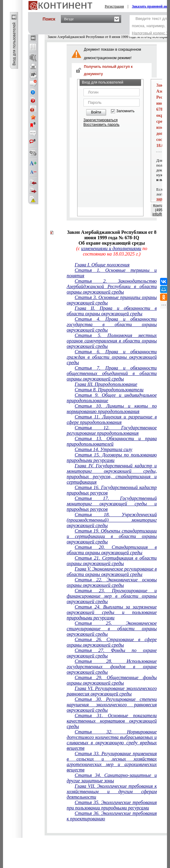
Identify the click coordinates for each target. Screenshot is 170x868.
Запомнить (125, 111)
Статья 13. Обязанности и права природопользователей (112, 441)
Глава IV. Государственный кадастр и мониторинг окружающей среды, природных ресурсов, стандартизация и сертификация (112, 474)
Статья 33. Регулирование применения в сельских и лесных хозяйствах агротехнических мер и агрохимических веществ (112, 762)
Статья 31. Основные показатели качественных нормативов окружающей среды (112, 721)
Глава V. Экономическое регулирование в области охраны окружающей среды (112, 572)
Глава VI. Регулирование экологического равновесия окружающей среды (112, 691)
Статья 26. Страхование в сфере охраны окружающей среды (112, 642)
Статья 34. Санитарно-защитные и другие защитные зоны (112, 778)
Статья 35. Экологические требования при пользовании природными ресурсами (112, 805)
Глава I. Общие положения (102, 265)
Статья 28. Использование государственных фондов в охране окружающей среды (112, 667)
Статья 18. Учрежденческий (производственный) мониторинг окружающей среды (112, 520)
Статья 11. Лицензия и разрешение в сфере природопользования (112, 420)
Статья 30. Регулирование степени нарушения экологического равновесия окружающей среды (112, 705)
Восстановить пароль (102, 125)
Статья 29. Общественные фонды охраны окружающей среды (112, 680)
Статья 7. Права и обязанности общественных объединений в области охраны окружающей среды (112, 373)
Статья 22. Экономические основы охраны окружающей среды (112, 582)
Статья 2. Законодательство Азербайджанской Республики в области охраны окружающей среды (112, 286)
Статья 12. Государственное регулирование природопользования (112, 430)
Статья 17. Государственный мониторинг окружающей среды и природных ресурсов (112, 504)
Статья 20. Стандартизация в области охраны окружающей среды (112, 550)
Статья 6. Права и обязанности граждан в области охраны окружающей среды (112, 357)
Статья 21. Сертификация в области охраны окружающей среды (112, 561)
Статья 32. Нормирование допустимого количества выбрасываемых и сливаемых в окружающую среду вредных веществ (112, 740)
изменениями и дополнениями (111, 248)
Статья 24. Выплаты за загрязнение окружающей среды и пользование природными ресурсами (112, 612)
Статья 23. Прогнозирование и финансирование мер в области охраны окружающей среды (112, 596)
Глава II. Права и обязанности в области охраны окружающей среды (112, 311)
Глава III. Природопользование (106, 384)
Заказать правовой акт (151, 6)
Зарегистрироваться (101, 120)
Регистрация (115, 6)
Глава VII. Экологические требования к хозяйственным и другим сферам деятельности (112, 792)
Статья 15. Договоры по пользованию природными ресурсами (112, 458)
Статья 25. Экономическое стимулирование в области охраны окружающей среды (112, 629)
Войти (96, 112)
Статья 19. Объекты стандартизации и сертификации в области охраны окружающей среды (112, 536)
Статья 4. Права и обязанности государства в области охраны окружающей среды (112, 324)
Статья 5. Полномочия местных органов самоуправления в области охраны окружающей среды (112, 341)
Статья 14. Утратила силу (104, 449)
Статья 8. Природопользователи (109, 390)
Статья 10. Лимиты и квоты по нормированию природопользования (112, 409)
